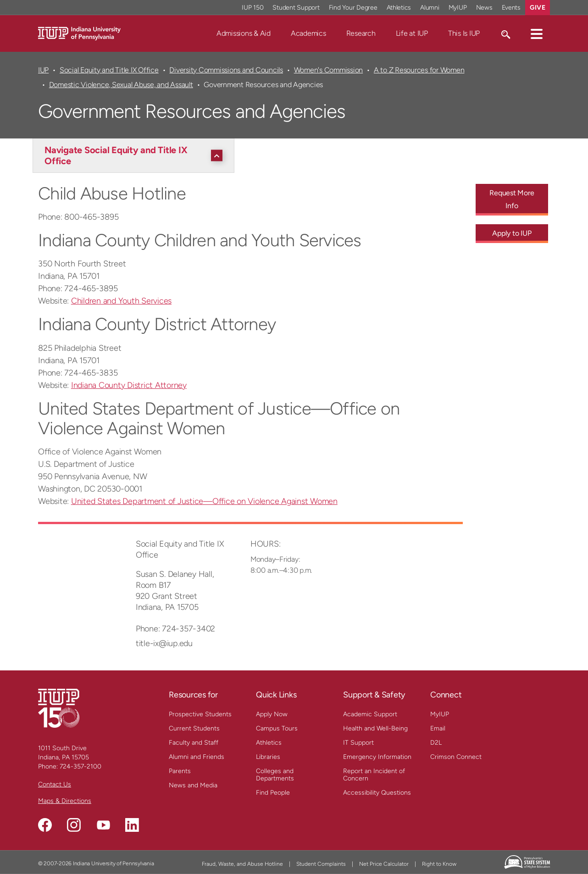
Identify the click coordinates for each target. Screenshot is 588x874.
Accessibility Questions (377, 793)
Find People (273, 793)
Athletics (269, 743)
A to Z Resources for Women (419, 70)
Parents (180, 771)
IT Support (358, 743)
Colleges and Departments (275, 775)
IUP (43, 70)
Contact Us (55, 784)
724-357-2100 (80, 766)
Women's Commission (328, 70)
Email (438, 728)
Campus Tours (277, 728)
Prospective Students (200, 714)
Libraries (268, 757)
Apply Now (272, 714)
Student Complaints (321, 864)
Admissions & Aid (244, 33)
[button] (537, 33)
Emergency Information (377, 757)
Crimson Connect (456, 757)
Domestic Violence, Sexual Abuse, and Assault (121, 85)
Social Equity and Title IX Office (109, 70)
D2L (436, 743)
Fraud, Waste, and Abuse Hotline (242, 864)
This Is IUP (464, 33)
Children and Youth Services (121, 301)
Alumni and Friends (197, 757)
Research (361, 33)
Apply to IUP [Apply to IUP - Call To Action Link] (512, 233)
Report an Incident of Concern (374, 775)
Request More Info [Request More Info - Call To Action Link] (512, 199)
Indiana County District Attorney (129, 385)
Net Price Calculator (384, 864)
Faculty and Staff (194, 743)
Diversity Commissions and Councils (226, 70)
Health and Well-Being (375, 728)
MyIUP (440, 714)
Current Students (194, 728)
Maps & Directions (65, 801)
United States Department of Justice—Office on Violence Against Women (204, 501)
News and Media (193, 785)
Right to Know (439, 864)
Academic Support (370, 714)
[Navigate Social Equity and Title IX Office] (136, 155)
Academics (308, 33)
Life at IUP (412, 33)
